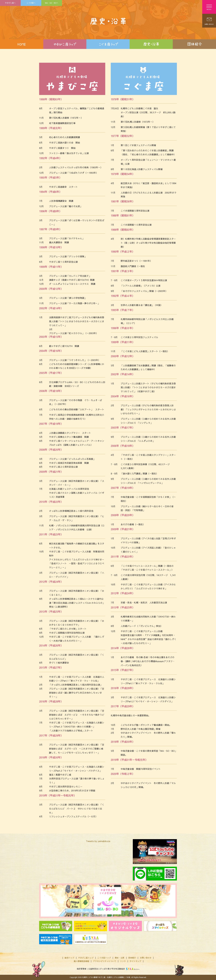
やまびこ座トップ (86, 958)
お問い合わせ (146, 958)
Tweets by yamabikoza (98, 841)
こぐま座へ (31, 3)
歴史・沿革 (120, 958)
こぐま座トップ (104, 958)
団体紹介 (132, 958)
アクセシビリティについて (105, 961)
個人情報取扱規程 (81, 961)
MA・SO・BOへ (52, 3)
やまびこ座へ (10, 3)
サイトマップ (135, 961)
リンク (123, 961)
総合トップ (69, 958)
